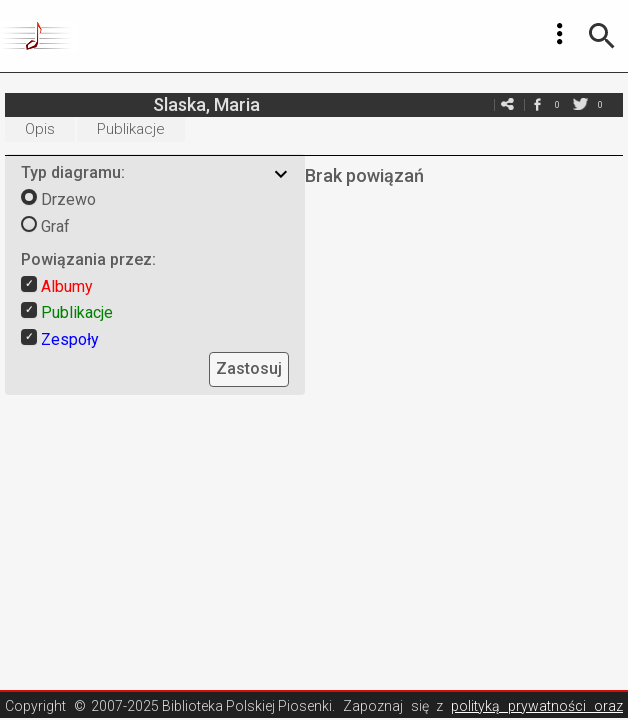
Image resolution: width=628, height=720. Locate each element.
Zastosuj (249, 368)
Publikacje (131, 129)
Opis (40, 129)
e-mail (507, 104)
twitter (580, 104)
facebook (537, 104)
